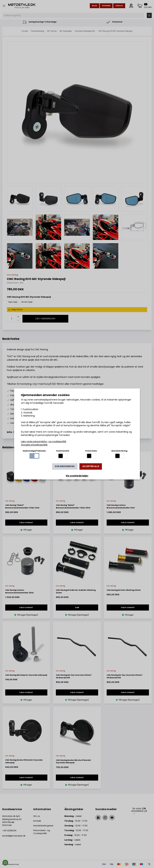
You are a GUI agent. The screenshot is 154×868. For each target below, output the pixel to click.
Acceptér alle (91, 466)
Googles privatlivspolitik (34, 445)
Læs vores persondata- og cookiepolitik (44, 441)
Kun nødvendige (65, 466)
